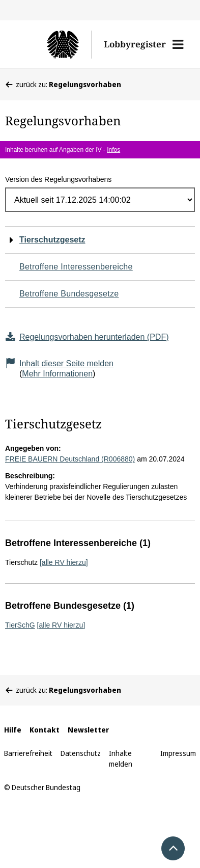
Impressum (178, 753)
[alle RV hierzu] (64, 562)
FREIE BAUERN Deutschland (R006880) (70, 459)
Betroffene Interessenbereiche (76, 267)
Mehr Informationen (57, 374)
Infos (113, 150)
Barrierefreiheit (28, 753)
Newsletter (88, 730)
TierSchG (20, 625)
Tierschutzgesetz (52, 240)
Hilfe (13, 730)
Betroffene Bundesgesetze (69, 294)
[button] (178, 44)
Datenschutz (81, 753)
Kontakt (45, 730)
